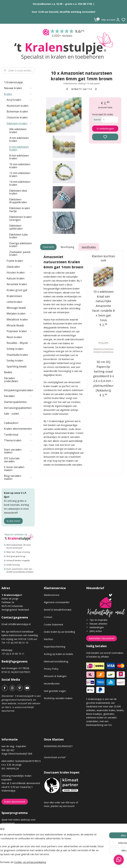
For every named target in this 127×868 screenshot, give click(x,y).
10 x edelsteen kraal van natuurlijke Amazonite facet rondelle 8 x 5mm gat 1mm (103, 306)
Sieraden (18, 396)
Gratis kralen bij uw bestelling (59, 632)
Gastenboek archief (55, 757)
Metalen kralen (19, 314)
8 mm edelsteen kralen (19, 157)
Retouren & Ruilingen (55, 676)
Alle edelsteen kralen (18, 131)
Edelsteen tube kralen (19, 236)
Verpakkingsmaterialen (19, 390)
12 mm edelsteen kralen (20, 174)
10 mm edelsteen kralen (20, 166)
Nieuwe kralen (18, 88)
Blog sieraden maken (18, 477)
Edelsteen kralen (19, 123)
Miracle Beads (15, 325)
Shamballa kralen (17, 355)
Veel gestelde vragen (55, 691)
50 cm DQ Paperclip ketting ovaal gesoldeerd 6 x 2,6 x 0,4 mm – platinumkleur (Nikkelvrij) (103, 376)
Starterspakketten (15, 402)
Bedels (18, 372)
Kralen (18, 94)
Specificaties (89, 247)
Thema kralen (18, 440)
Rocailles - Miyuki (19, 343)
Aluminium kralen (18, 106)
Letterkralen (14, 302)
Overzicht (49, 247)
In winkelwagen (105, 128)
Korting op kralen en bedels (58, 654)
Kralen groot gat (17, 290)
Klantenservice (52, 595)
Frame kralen (15, 261)
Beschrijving (68, 247)
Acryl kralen (19, 100)
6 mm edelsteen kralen (19, 148)
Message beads (16, 308)
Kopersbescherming (54, 647)
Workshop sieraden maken (58, 698)
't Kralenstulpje (13, 82)
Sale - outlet (18, 414)
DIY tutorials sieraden (18, 460)
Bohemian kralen (17, 111)
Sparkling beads (17, 366)
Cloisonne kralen (17, 117)
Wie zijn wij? (8, 750)
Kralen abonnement (15, 802)
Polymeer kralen (19, 331)
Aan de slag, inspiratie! (14, 746)
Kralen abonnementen (18, 429)
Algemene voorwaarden (57, 602)
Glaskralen (19, 267)
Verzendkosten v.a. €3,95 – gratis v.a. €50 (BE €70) (62, 4)
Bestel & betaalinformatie (58, 610)
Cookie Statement (53, 624)
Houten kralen (19, 272)
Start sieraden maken (18, 451)
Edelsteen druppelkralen (18, 201)
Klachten (48, 639)
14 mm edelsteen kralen (20, 183)
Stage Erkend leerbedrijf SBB (17, 754)
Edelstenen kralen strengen (20, 218)
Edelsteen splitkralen (16, 227)
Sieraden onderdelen (18, 380)
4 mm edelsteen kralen (19, 139)
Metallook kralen (17, 319)
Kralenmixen (14, 296)
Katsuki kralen (16, 278)
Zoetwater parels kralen (20, 253)
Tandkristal (18, 435)
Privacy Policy (51, 669)
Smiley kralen (15, 361)
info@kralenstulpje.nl (20, 624)
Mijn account (111, 20)
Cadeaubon (11, 423)
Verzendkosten (52, 684)
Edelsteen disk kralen (18, 192)
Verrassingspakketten (18, 408)
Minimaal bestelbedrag (56, 661)
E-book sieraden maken (14, 469)
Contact (48, 617)
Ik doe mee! (13, 521)
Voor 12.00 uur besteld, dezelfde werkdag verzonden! (63, 12)
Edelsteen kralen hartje (20, 210)
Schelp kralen (15, 349)
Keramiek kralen (17, 284)
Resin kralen (14, 337)
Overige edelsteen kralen (21, 245)
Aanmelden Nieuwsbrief (102, 638)
